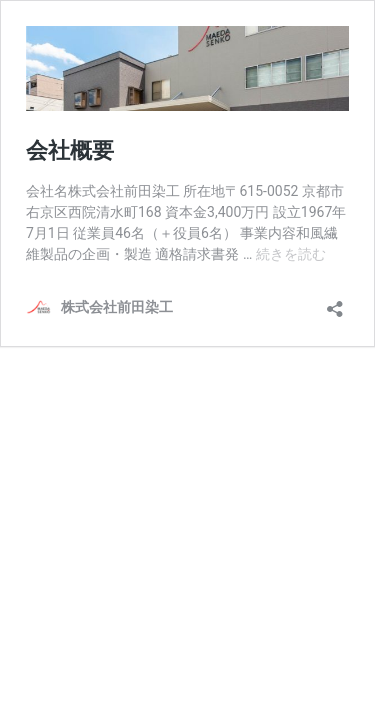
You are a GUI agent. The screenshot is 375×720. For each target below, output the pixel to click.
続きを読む (291, 254)
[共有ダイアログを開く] (335, 302)
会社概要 (70, 150)
